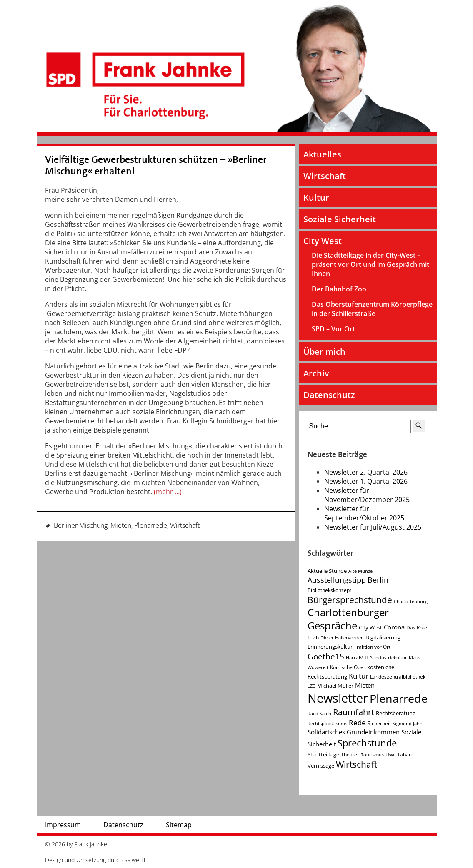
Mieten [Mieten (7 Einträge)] (365, 685)
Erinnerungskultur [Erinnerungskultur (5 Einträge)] (330, 647)
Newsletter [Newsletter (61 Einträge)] (338, 698)
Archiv (316, 373)
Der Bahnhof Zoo (339, 289)
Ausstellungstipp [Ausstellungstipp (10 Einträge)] (337, 580)
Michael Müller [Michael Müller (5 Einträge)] (335, 686)
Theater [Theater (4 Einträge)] (350, 755)
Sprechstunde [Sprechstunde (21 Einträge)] (367, 743)
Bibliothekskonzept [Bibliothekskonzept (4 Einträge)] (329, 590)
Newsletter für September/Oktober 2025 (364, 513)
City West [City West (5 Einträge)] (370, 627)
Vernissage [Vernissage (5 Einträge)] (321, 766)
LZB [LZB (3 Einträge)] (312, 686)
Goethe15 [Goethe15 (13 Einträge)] (326, 656)
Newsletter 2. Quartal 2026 (366, 472)
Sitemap (179, 825)
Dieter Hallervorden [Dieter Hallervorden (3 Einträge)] (342, 638)
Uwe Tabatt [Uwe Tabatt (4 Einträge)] (399, 755)
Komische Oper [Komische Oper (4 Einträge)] (348, 667)
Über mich (324, 352)
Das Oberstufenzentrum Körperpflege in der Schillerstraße (372, 309)
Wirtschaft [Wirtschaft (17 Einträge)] (357, 764)
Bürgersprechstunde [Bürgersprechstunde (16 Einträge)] (350, 600)
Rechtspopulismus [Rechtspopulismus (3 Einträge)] (327, 724)
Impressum (63, 825)
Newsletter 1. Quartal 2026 (366, 481)
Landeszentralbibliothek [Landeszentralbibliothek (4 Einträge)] (398, 677)
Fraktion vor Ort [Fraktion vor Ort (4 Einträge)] (372, 647)
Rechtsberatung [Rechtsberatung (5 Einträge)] (396, 713)
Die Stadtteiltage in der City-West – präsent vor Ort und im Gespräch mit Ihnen (370, 264)
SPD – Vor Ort (333, 329)
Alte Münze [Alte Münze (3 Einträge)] (360, 571)
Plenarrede (151, 525)
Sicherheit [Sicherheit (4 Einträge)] (379, 723)
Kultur (316, 198)
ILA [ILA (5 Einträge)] (369, 657)
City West (323, 241)
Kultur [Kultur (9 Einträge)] (359, 676)
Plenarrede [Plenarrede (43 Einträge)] (399, 698)
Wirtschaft (185, 525)
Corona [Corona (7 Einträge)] (394, 627)
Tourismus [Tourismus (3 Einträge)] (372, 755)
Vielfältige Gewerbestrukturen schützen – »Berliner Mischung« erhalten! (156, 165)
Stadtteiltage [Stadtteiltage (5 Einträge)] (323, 754)
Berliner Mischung (81, 525)
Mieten (121, 525)
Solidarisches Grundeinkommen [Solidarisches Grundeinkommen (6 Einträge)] (354, 732)
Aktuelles (322, 154)
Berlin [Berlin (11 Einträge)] (378, 580)
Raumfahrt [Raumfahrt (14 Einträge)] (354, 712)
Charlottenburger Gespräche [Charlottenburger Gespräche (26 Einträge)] (348, 619)
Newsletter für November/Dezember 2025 (367, 495)
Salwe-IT (135, 860)
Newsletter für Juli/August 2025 (373, 527)
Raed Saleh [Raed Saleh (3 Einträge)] (319, 714)
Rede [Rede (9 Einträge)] (357, 723)
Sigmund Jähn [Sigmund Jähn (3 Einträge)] (408, 724)
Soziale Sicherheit (340, 219)
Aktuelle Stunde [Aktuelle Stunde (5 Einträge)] (327, 571)
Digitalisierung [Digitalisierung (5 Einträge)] (383, 637)
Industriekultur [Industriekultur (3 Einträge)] (391, 658)
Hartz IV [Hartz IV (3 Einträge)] (354, 658)
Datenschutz (329, 395)
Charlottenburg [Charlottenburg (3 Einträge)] (411, 602)
